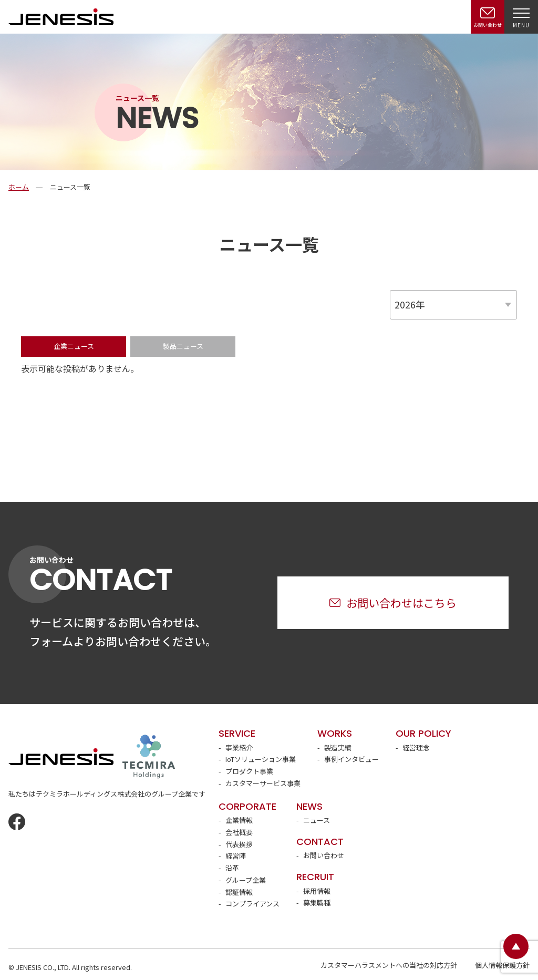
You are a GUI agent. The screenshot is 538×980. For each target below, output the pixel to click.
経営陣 (236, 856)
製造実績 (338, 747)
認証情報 (239, 892)
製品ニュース (183, 346)
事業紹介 (239, 747)
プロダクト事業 (249, 771)
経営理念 (416, 747)
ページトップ (516, 946)
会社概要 (239, 832)
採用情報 (317, 891)
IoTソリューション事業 (261, 759)
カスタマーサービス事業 (263, 783)
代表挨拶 (239, 844)
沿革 (232, 868)
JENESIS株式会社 (61, 17)
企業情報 (239, 820)
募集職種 (317, 902)
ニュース (317, 820)
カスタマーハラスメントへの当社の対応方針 (389, 965)
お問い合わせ (324, 855)
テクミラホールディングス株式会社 (149, 757)
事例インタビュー (351, 759)
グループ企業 (246, 880)
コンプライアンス (252, 904)
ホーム (19, 187)
